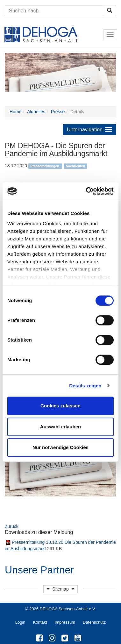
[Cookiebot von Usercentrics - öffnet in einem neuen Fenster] (86, 191)
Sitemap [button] (60, 589)
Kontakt (40, 622)
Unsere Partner (39, 570)
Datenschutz (94, 622)
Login (20, 622)
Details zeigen (85, 386)
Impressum (65, 622)
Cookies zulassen (60, 406)
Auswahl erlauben (60, 427)
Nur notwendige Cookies (60, 447)
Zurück (12, 526)
